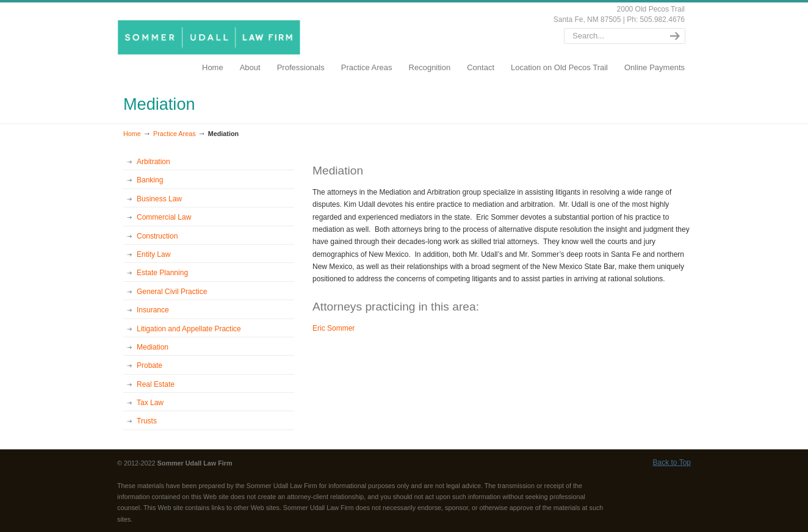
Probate (150, 365)
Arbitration (153, 162)
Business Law (159, 199)
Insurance (153, 310)
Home (132, 134)
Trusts (147, 421)
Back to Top (672, 462)
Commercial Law (164, 217)
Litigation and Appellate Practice (189, 329)
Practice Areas (175, 134)
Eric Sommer (334, 328)
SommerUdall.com (211, 37)
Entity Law (153, 254)
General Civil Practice (172, 292)
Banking (150, 180)
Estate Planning (162, 273)
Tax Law (150, 403)
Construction (157, 236)
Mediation (153, 347)
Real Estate (156, 384)
